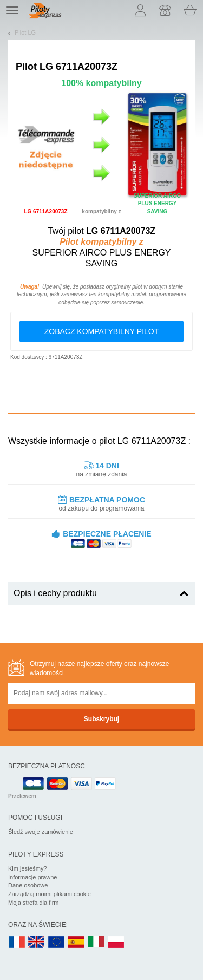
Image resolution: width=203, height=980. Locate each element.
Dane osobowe (28, 885)
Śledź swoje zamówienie (41, 832)
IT (96, 942)
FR (17, 942)
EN (57, 942)
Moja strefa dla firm (34, 903)
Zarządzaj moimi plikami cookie (50, 894)
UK (37, 942)
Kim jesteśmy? (28, 868)
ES (76, 942)
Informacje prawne (33, 877)
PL (116, 942)
